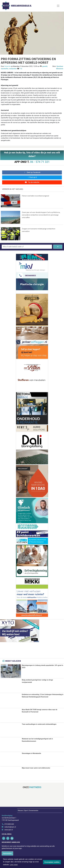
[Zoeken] (58, 247)
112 (21, 69)
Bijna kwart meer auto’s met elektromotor (36, 768)
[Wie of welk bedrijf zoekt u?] (27, 247)
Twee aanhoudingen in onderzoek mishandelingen (39, 724)
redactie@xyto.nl (10, 827)
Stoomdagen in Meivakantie (31, 753)
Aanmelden (7, 853)
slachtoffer (5, 69)
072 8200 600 (9, 824)
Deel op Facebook (32, 172)
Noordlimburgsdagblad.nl (21, 6)
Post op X (32, 177)
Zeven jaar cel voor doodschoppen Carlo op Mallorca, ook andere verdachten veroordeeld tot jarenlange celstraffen (41, 215)
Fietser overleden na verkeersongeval (35, 196)
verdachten (13, 69)
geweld (45, 66)
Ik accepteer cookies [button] (52, 862)
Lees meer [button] (14, 865)
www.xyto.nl (9, 830)
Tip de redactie (32, 182)
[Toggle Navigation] (58, 6)
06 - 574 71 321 (40, 162)
